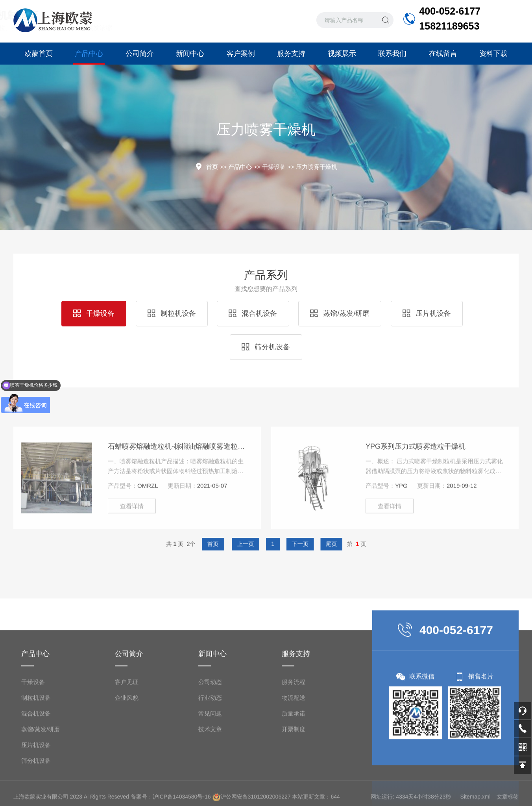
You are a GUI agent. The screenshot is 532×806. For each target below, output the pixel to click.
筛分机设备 (266, 347)
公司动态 (210, 758)
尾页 (312, 544)
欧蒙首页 (39, 54)
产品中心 (89, 57)
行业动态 (210, 774)
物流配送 (294, 774)
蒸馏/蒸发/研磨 (340, 313)
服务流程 (294, 758)
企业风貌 (127, 774)
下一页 (290, 544)
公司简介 (140, 54)
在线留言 (443, 54)
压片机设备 (427, 313)
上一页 (252, 544)
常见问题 (210, 790)
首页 (212, 167)
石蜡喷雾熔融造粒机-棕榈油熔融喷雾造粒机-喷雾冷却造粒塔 (178, 484)
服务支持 (291, 54)
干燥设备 (274, 167)
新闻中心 (190, 54)
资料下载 (493, 54)
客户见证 (127, 758)
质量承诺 (294, 790)
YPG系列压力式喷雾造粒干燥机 (416, 484)
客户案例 (241, 54)
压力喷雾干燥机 (317, 167)
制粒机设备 (172, 313)
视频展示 (342, 54)
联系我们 (392, 54)
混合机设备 (253, 313)
